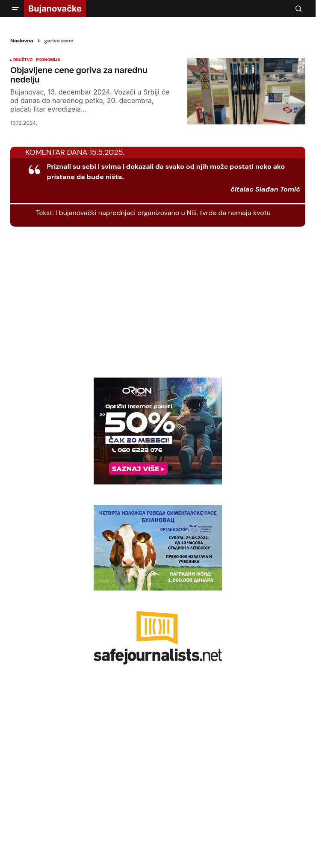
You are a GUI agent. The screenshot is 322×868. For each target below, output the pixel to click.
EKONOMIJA (48, 60)
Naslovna (22, 41)
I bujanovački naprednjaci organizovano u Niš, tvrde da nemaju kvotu (163, 213)
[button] (15, 9)
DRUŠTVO (23, 60)
